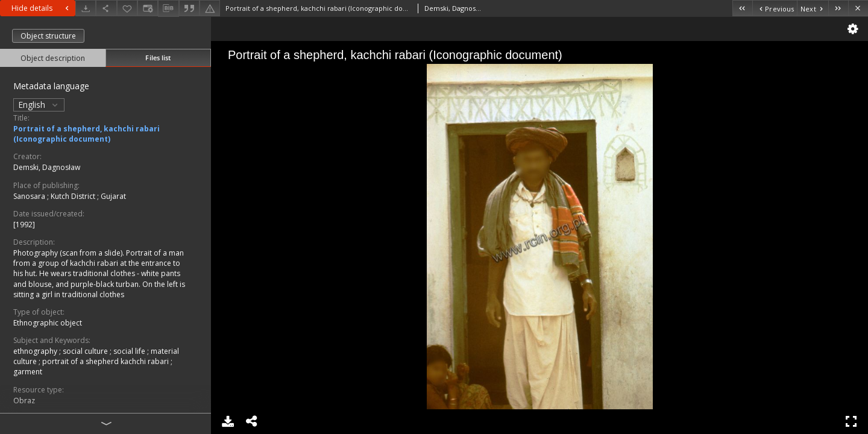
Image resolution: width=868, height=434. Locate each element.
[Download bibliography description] (168, 8)
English (39, 105)
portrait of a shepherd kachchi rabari (106, 361)
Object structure (48, 36)
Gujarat (113, 196)
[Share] (106, 8)
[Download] (86, 8)
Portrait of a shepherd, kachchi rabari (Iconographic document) (86, 134)
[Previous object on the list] (775, 8)
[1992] (24, 225)
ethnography (36, 351)
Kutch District (74, 196)
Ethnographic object (48, 323)
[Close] (858, 8)
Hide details (42, 8)
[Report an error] (210, 8)
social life (130, 351)
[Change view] (148, 8)
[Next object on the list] (813, 8)
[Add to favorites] (127, 8)
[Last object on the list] (838, 8)
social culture (86, 351)
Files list (158, 58)
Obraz (24, 401)
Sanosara (30, 196)
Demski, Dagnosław (47, 167)
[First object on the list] (742, 8)
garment (28, 372)
